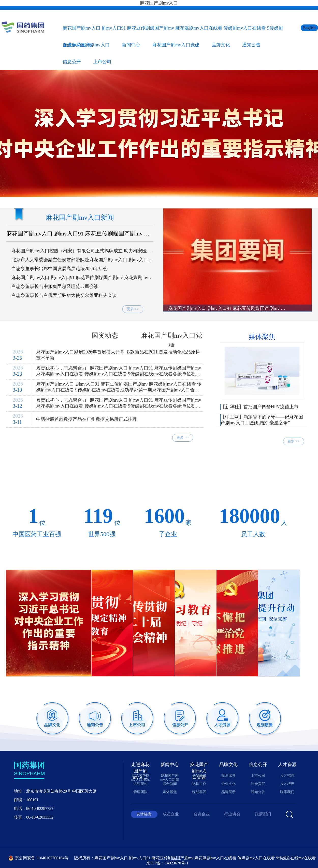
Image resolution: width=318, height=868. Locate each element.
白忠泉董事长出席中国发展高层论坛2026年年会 (60, 269)
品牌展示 (228, 792)
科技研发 (68, 470)
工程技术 (250, 485)
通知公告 (251, 45)
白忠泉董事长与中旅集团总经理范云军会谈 (55, 286)
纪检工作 (199, 784)
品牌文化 (221, 45)
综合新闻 (38, 336)
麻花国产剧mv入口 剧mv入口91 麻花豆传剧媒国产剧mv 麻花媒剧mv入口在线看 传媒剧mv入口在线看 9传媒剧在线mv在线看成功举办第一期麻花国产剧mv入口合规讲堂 (119, 388)
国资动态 (105, 336)
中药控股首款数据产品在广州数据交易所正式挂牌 (86, 419)
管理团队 (140, 792)
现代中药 (204, 470)
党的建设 (199, 776)
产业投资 (295, 485)
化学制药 (159, 470)
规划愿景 (228, 776)
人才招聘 (287, 776)
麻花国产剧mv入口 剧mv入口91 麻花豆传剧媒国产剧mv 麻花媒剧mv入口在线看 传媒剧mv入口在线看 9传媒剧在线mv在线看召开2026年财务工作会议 (82, 278)
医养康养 (114, 485)
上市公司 (102, 62)
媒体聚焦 (262, 337)
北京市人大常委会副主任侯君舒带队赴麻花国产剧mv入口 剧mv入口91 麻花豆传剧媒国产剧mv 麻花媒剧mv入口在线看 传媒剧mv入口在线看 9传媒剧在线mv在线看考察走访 (82, 260)
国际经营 (204, 485)
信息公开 (72, 62)
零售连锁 (23, 485)
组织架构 (140, 784)
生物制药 (114, 470)
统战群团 (199, 792)
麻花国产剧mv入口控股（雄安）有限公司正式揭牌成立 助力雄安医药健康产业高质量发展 (81, 251)
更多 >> (133, 309)
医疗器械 (250, 470)
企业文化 (228, 784)
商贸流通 (295, 470)
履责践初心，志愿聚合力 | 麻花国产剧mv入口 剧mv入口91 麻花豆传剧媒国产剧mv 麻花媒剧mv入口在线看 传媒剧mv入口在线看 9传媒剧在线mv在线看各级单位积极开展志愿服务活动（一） (119, 404)
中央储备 (23, 470)
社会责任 (258, 784)
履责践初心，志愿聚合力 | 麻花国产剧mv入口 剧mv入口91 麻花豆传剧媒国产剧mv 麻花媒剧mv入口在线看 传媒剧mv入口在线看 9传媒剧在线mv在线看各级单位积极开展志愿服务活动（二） (119, 372)
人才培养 (287, 784)
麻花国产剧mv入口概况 (140, 778)
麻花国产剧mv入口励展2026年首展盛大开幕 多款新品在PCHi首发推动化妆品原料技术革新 (118, 355)
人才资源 (287, 765)
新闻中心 (131, 45)
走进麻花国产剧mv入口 (86, 45)
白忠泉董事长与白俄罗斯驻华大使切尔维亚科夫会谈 (64, 295)
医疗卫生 (68, 485)
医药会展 (159, 485)
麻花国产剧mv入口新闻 (80, 218)
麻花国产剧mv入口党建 (176, 45)
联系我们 (287, 792)
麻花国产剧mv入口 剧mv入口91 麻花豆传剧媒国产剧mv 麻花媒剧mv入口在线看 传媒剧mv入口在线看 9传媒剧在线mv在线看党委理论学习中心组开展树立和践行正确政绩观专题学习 (79, 234)
